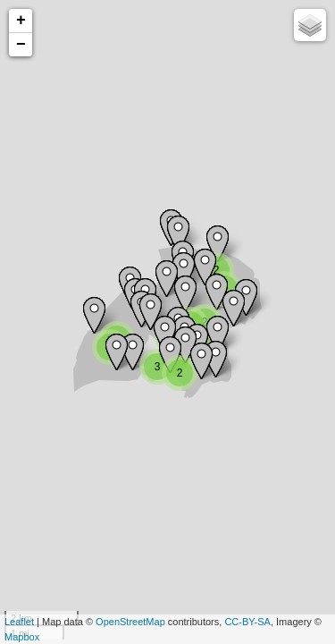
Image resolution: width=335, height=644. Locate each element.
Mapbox (22, 637)
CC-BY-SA (247, 622)
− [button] (21, 45)
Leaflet (19, 622)
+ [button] (21, 21)
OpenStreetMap (130, 622)
